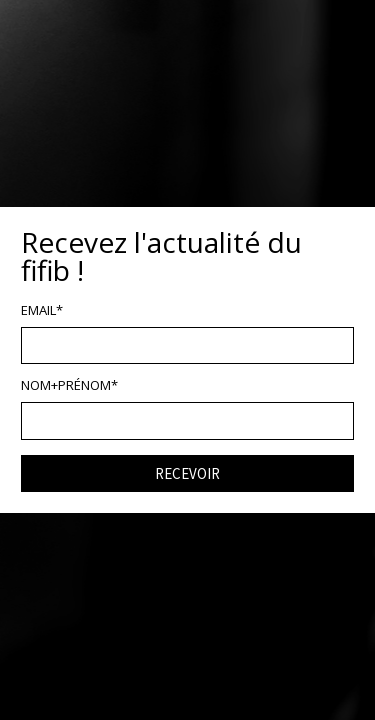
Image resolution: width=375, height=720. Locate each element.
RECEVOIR (187, 473)
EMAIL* (42, 310)
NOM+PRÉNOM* (69, 385)
